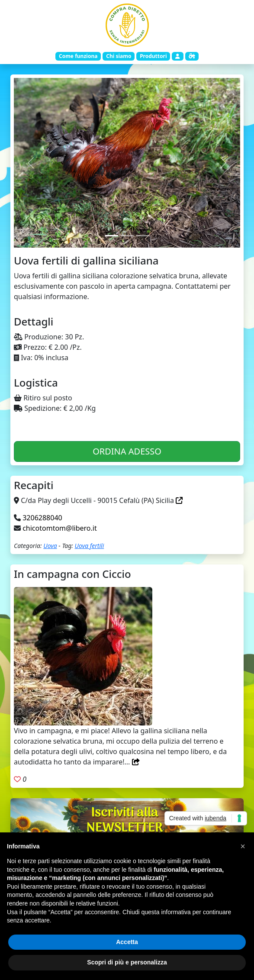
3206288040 (42, 518)
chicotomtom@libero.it (60, 528)
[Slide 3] (143, 236)
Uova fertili (90, 546)
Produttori (153, 56)
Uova (50, 546)
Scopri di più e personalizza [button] (127, 962)
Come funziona (78, 56)
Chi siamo (119, 56)
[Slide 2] (127, 236)
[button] (243, 846)
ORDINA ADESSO (127, 451)
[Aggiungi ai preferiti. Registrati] (17, 779)
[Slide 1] (112, 236)
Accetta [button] (127, 942)
